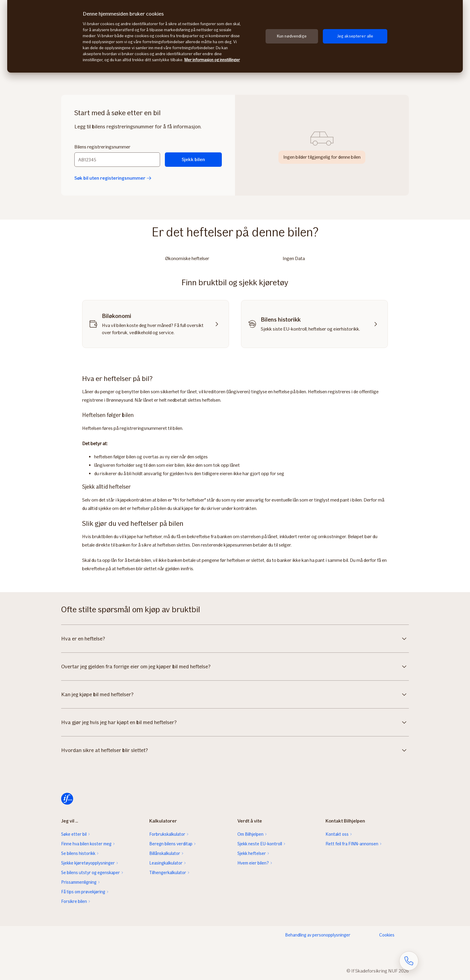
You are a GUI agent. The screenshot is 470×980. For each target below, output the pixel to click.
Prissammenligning (79, 882)
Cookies (387, 935)
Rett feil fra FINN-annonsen (352, 844)
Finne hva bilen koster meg (86, 844)
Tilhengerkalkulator (168, 873)
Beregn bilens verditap (171, 844)
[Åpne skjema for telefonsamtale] (409, 961)
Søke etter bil (74, 834)
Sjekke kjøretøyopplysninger (88, 863)
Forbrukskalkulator (167, 834)
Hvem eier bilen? (253, 863)
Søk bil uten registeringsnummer (113, 178)
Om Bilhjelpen (250, 834)
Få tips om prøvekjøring (83, 892)
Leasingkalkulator (166, 863)
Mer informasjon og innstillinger (212, 60)
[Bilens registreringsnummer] (117, 160)
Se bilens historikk (78, 853)
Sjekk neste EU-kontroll (260, 844)
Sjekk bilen (193, 159)
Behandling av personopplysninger (318, 935)
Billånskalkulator (165, 853)
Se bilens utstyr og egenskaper (91, 873)
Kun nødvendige (292, 36)
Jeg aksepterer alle (355, 36)
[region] (235, 36)
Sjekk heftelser (252, 853)
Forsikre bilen (74, 901)
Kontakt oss (337, 834)
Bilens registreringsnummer (102, 147)
